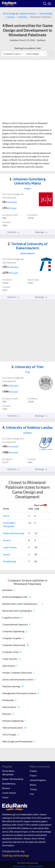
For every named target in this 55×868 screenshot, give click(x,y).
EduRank (41, 40)
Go (50, 54)
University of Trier (28, 367)
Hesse (6, 516)
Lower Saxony (10, 547)
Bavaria (7, 540)
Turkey (33, 789)
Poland (33, 771)
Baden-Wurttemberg (14, 533)
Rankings (41, 232)
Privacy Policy (36, 866)
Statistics (14, 232)
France (33, 775)
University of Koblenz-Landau (28, 427)
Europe (11, 17)
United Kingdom (38, 780)
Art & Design (9, 13)
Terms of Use (19, 866)
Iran (32, 794)
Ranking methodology (16, 855)
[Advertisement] (28, 92)
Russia (33, 785)
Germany (22, 17)
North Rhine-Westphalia (9, 773)
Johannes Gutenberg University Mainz (28, 181)
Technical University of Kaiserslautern (28, 246)
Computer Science (27, 13)
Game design (46, 13)
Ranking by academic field (28, 48)
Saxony (7, 554)
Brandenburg (10, 561)
